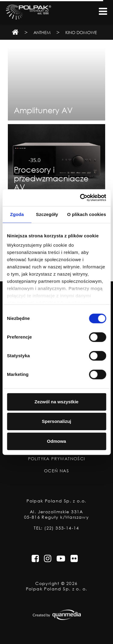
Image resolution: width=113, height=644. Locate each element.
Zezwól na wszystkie (57, 402)
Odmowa (56, 441)
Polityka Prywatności (57, 459)
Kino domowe (81, 32)
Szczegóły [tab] (47, 214)
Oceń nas (56, 471)
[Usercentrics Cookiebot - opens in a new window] (80, 198)
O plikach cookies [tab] (87, 214)
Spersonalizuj (57, 421)
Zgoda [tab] (17, 214)
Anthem (42, 32)
